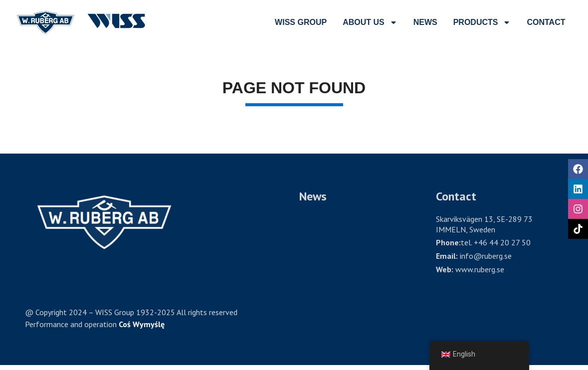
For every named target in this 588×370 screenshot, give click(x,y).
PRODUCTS (482, 22)
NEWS (425, 22)
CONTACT (546, 22)
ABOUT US (370, 22)
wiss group (301, 22)
